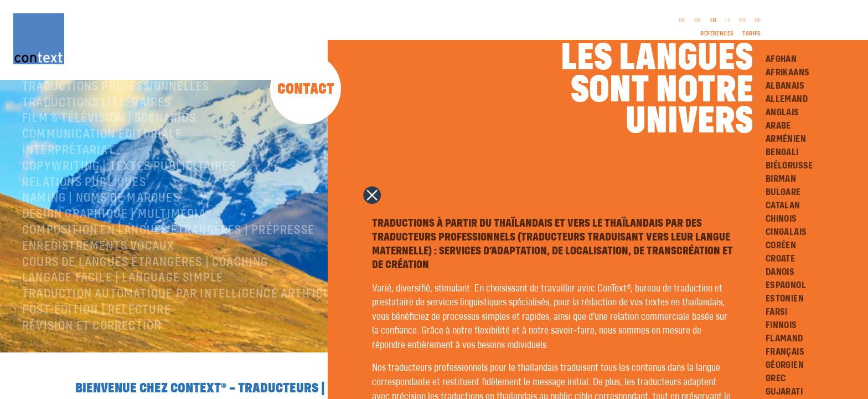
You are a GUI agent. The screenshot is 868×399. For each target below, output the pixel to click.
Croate (780, 259)
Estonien (785, 299)
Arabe (778, 126)
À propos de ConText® (87, 100)
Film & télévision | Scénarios (109, 147)
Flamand (784, 339)
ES (742, 21)
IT (728, 21)
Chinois (781, 219)
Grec (776, 378)
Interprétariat (68, 180)
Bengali (782, 152)
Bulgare (783, 192)
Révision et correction (92, 355)
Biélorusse (789, 166)
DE (682, 21)
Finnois (781, 325)
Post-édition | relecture (97, 339)
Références (717, 34)
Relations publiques (84, 212)
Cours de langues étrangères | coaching (145, 291)
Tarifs (751, 34)
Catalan (783, 206)
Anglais (782, 112)
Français (785, 352)
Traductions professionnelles (116, 116)
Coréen (781, 245)
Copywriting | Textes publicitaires (129, 196)
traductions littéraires (97, 132)
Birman (781, 179)
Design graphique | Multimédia (114, 243)
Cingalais (786, 232)
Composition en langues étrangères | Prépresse (168, 259)
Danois (780, 272)
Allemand (787, 99)
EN (698, 21)
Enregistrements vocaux (98, 275)
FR (714, 21)
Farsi (777, 312)
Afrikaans (788, 73)
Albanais (785, 86)
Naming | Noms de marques (101, 227)
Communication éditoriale (102, 163)
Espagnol (786, 285)
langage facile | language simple (123, 307)
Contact (306, 89)
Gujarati (784, 392)
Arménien (786, 139)
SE (758, 21)
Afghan (781, 59)
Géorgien (785, 365)
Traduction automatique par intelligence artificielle (188, 323)
